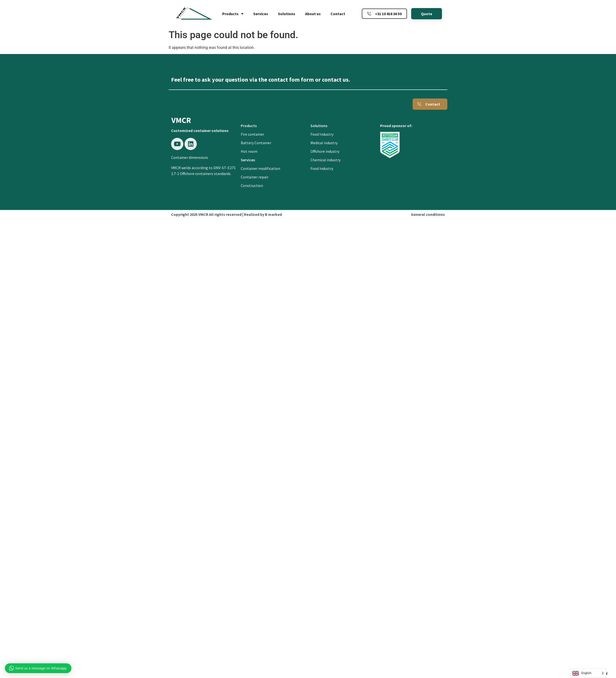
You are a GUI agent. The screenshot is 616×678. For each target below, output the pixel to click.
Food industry (322, 168)
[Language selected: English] (588, 673)
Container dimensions (190, 157)
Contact (338, 14)
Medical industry (324, 143)
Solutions (287, 14)
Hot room (249, 151)
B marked (273, 214)
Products (233, 14)
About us (313, 14)
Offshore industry (325, 151)
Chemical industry (325, 160)
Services (261, 14)
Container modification (260, 168)
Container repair (255, 177)
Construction (252, 186)
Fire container (253, 134)
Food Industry (322, 134)
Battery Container (256, 143)
